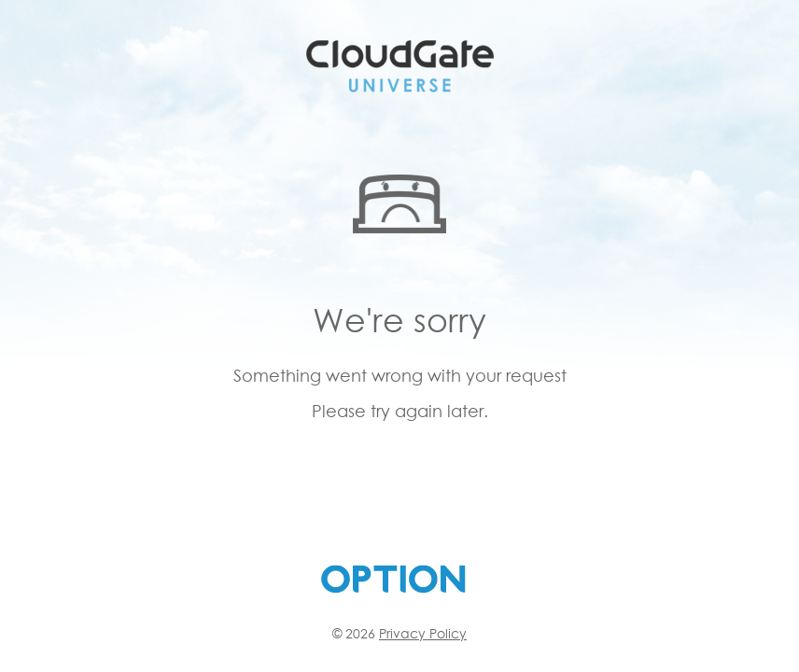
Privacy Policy (423, 633)
